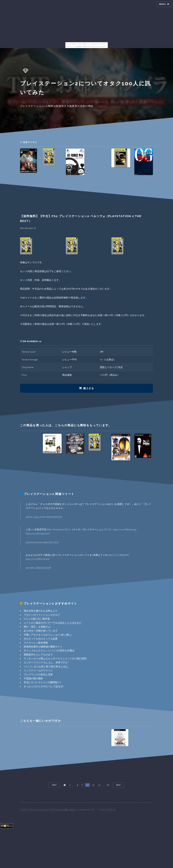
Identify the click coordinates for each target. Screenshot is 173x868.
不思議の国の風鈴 (33, 678)
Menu (162, 4)
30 (108, 785)
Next (119, 785)
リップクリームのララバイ (38, 670)
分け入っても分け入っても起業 (41, 639)
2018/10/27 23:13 (51, 542)
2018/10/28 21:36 (54, 517)
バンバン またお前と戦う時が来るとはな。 (47, 666)
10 (87, 785)
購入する (89, 388)
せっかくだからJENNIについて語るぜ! (44, 686)
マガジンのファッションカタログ (42, 615)
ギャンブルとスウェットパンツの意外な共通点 (49, 650)
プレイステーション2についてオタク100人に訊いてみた (49, 810)
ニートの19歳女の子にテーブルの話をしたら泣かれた (53, 623)
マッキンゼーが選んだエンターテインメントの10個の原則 (55, 658)
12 (99, 785)
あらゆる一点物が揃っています (41, 631)
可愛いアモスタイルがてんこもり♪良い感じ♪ (48, 635)
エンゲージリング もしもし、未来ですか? (46, 662)
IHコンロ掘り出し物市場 (37, 619)
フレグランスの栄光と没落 (38, 674)
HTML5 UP (111, 810)
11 (93, 785)
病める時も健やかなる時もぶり (41, 611)
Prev (54, 785)
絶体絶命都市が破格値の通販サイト (43, 647)
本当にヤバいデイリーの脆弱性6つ (42, 682)
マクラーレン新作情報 (36, 643)
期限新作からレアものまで (38, 655)
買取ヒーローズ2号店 (111, 367)
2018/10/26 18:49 (43, 568)
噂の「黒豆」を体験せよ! (37, 627)
